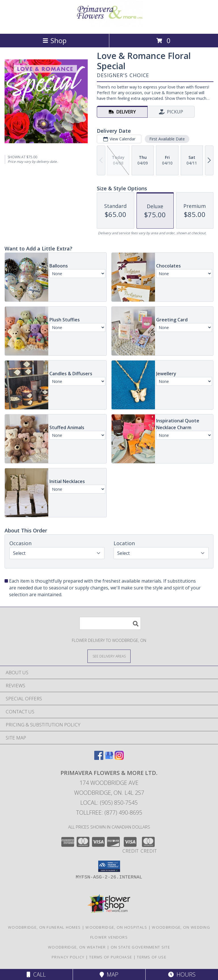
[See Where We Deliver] (109, 656)
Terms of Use (152, 957)
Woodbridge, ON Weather (77, 947)
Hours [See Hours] (182, 974)
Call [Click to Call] (36, 974)
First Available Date (167, 139)
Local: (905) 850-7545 (109, 803)
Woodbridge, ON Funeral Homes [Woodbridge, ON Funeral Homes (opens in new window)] (44, 927)
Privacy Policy (68, 957)
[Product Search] (110, 623)
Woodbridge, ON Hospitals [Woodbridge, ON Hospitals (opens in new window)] (116, 927)
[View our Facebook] (99, 758)
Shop (54, 40)
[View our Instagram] (119, 758)
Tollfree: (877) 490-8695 (109, 813)
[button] (109, 866)
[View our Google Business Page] (109, 758)
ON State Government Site (140, 947)
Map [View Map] (109, 974)
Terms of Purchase (111, 957)
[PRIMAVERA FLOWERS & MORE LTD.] (109, 25)
